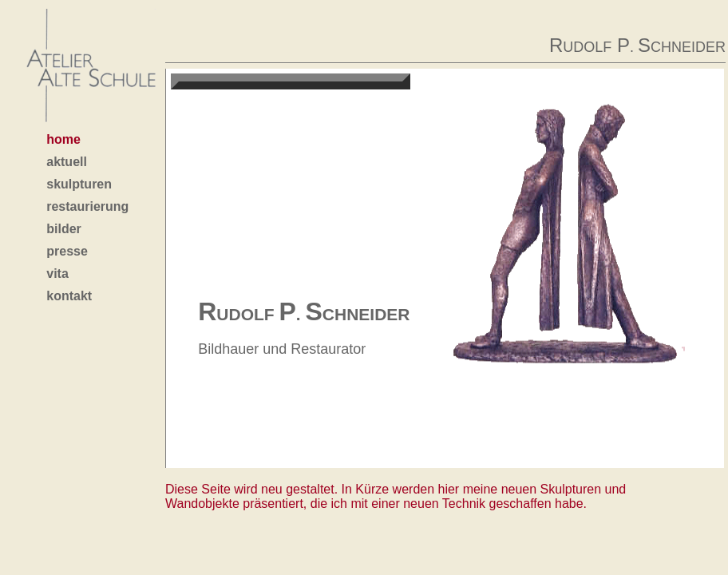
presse (67, 251)
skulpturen (79, 184)
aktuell (67, 162)
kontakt (69, 296)
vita (57, 274)
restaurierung (87, 206)
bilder (64, 229)
